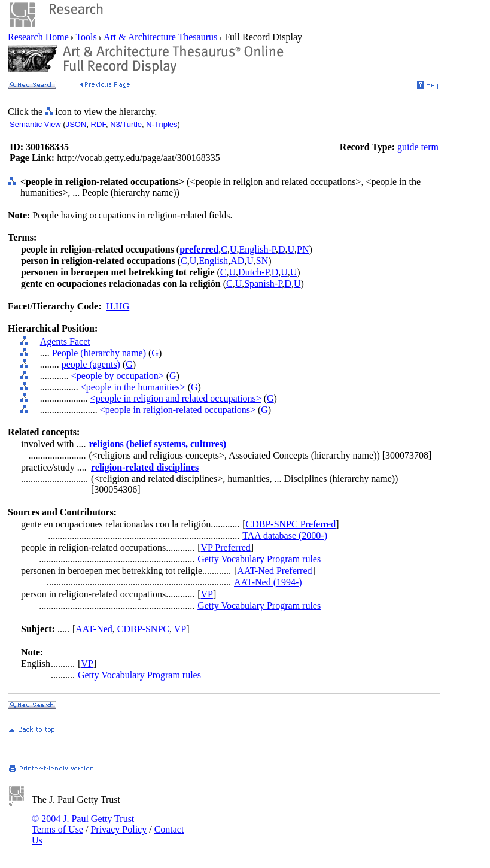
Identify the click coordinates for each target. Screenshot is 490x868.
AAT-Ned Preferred (274, 571)
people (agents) (91, 364)
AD (237, 261)
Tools (86, 37)
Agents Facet (65, 342)
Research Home (39, 37)
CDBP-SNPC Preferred (291, 524)
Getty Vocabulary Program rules (259, 559)
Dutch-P (254, 272)
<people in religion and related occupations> (176, 398)
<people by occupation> (118, 376)
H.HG (118, 306)
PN (303, 249)
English (213, 261)
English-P (258, 249)
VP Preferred (225, 547)
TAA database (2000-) (285, 535)
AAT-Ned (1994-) (268, 582)
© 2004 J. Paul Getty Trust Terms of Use (83, 824)
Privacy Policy (118, 829)
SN (262, 261)
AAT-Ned (94, 629)
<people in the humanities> (133, 387)
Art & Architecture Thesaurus (161, 37)
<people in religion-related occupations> (178, 410)
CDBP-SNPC (143, 629)
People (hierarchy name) (99, 353)
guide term (418, 147)
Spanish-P (263, 283)
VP (206, 594)
